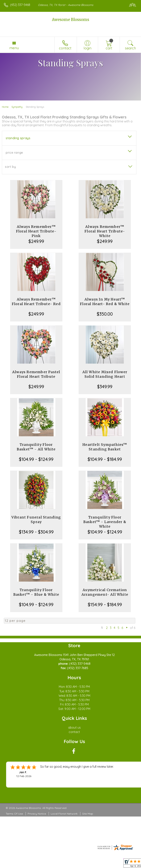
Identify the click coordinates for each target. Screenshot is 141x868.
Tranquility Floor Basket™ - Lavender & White (105, 522)
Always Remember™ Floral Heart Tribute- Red (36, 302)
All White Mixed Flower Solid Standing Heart (105, 374)
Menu (14, 48)
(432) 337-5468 (20, 5)
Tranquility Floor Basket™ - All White (36, 447)
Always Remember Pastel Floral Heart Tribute (36, 374)
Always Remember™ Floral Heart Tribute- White (105, 231)
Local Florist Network (64, 814)
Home (5, 107)
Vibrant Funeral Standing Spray (36, 520)
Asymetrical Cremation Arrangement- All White (105, 592)
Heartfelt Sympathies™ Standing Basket (105, 447)
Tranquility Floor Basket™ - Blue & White (36, 592)
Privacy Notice (37, 814)
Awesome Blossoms (70, 20)
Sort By (10, 167)
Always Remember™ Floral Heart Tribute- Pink (36, 231)
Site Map (88, 814)
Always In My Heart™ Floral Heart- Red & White (105, 302)
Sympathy (17, 107)
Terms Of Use (14, 814)
